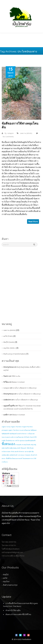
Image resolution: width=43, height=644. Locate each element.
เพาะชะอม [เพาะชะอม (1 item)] (21, 455)
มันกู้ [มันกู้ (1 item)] (32, 445)
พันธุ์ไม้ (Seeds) (9, 342)
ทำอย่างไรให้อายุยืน (13, 610)
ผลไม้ (5, 578)
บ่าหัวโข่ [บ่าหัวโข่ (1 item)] (17, 441)
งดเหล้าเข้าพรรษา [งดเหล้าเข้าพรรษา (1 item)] (22, 434)
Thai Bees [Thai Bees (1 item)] (16, 430)
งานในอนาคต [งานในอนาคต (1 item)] (31, 434)
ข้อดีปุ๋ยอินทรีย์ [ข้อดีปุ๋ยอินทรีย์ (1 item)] (5, 434)
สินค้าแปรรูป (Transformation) (15, 354)
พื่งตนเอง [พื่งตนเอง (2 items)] (8, 444)
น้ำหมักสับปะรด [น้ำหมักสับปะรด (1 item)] (10, 441)
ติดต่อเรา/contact (18, 382)
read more (33, 221)
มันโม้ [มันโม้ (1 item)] (19, 448)
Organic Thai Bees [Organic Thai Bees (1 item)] (16, 427)
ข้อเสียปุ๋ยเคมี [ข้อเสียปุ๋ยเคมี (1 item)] (13, 434)
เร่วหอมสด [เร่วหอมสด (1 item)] (27, 455)
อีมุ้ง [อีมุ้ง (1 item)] (33, 452)
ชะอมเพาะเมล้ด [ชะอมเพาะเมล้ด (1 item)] (9, 437)
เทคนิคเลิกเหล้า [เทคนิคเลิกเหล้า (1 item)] (14, 455)
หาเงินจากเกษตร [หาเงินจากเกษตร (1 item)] (6, 452)
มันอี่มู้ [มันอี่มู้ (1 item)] (11, 448)
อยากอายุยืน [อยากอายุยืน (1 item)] (28, 452)
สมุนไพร (6, 581)
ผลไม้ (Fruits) (8, 336)
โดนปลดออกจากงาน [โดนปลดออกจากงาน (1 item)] (28, 458)
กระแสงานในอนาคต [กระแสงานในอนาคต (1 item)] (25, 430)
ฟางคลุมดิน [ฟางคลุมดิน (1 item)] (18, 445)
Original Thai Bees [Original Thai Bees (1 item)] (27, 427)
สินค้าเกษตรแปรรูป (10, 585)
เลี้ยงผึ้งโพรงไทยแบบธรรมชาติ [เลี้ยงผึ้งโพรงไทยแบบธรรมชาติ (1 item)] (14, 458)
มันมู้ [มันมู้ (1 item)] (35, 445)
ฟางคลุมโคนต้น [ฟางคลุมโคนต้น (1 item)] (26, 445)
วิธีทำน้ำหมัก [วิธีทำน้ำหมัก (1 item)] (30, 448)
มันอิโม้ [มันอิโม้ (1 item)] (7, 448)
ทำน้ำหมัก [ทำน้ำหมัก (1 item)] (27, 437)
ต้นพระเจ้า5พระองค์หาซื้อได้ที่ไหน (18, 614)
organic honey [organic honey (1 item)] (6, 427)
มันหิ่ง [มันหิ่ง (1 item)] (3, 448)
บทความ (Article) (26, 133)
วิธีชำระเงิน (16, 376)
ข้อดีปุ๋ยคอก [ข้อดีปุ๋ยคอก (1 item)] (34, 430)
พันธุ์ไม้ (6, 575)
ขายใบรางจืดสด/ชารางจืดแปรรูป (25, 388)
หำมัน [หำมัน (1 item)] (13, 452)
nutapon (11, 133)
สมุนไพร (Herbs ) (10, 348)
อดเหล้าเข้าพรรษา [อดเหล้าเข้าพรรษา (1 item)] (19, 452)
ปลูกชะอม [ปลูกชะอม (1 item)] (22, 441)
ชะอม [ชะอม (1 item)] (3, 437)
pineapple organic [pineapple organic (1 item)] (7, 430)
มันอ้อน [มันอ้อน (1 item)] (15, 448)
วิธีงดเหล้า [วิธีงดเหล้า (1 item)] (24, 448)
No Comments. (8, 137)
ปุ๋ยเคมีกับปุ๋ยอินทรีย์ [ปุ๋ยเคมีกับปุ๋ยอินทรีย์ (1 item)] (30, 441)
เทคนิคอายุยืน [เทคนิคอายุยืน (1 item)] (5, 455)
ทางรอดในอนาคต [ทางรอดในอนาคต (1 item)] (19, 437)
